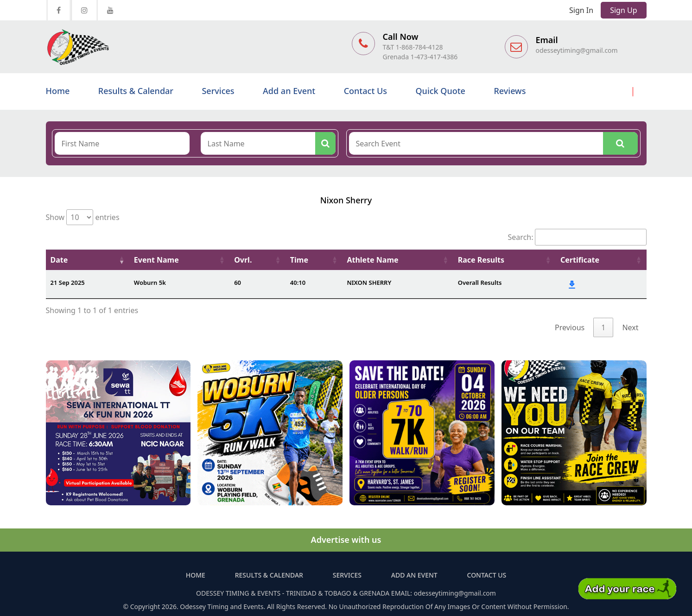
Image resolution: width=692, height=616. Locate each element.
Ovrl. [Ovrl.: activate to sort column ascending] (243, 260)
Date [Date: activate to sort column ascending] (59, 260)
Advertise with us (346, 540)
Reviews (510, 91)
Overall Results (480, 283)
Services (218, 91)
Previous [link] (570, 327)
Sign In (581, 10)
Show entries (83, 217)
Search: (577, 237)
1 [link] (603, 327)
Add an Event (289, 91)
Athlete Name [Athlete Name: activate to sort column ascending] (372, 260)
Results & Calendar (136, 91)
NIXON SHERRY (369, 283)
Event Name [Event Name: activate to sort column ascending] (156, 260)
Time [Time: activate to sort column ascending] (299, 260)
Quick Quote (440, 91)
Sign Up (623, 10)
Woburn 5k (150, 283)
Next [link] (630, 327)
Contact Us (365, 91)
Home (58, 91)
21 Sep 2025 (68, 283)
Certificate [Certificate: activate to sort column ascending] (580, 260)
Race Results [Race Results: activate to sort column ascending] (481, 260)
